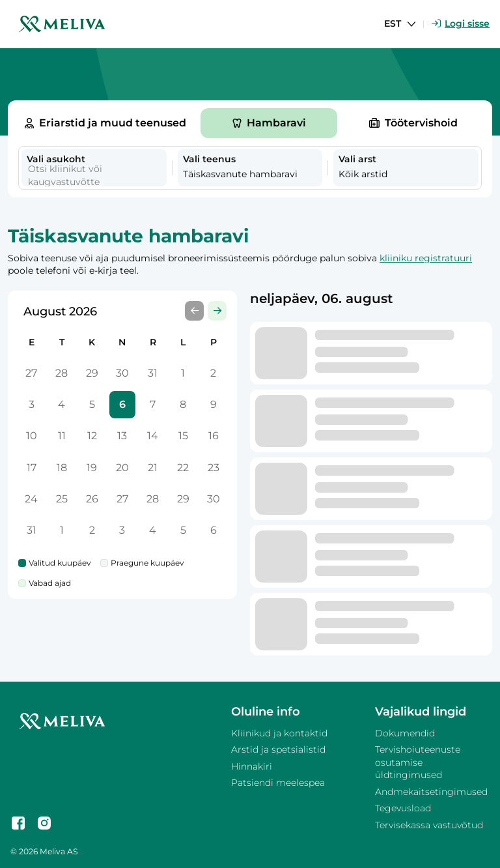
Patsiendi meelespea (278, 783)
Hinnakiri (252, 766)
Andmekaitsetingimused (431, 792)
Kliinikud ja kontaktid (279, 733)
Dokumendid (405, 733)
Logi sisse (461, 23)
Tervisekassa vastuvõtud (429, 825)
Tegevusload (403, 808)
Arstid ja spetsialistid (278, 749)
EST (393, 23)
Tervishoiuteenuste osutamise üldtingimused (418, 762)
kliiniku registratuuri (426, 258)
